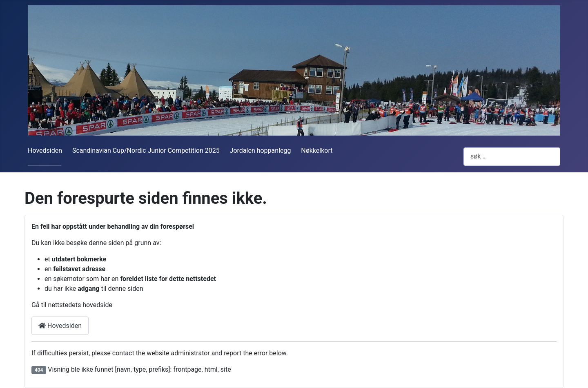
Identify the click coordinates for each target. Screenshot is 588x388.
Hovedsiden (45, 151)
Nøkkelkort (317, 151)
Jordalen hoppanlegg (261, 151)
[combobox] (512, 157)
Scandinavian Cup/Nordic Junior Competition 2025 (146, 151)
